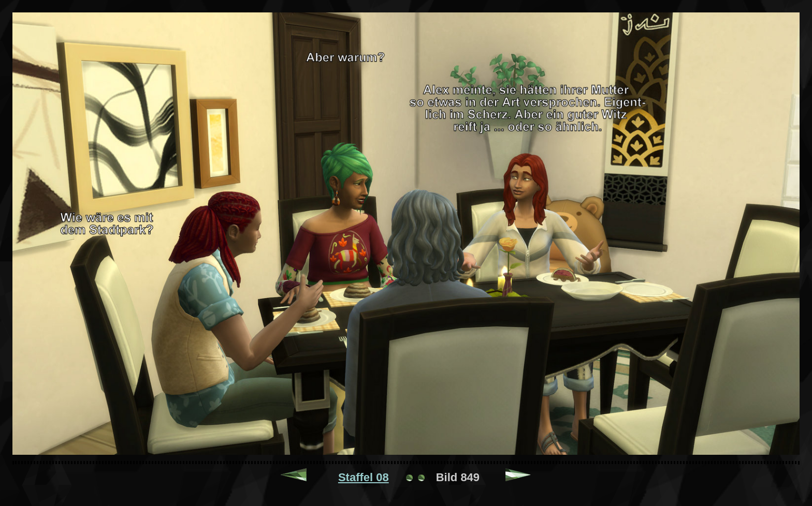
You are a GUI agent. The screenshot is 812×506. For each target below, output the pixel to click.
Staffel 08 (364, 477)
